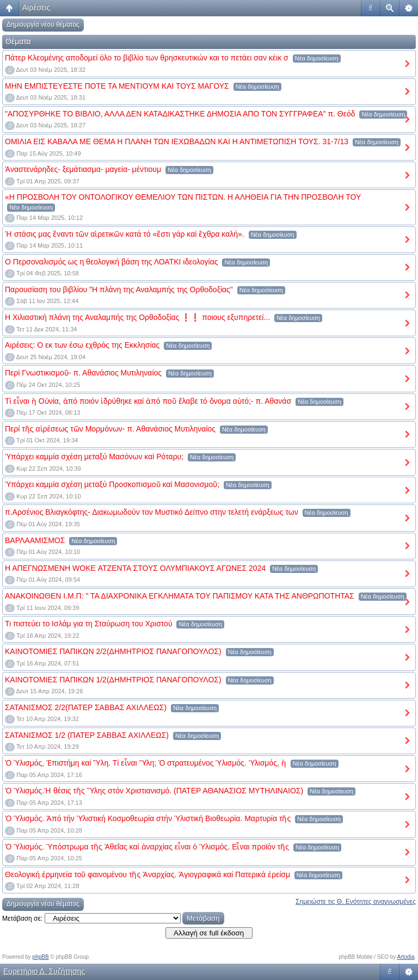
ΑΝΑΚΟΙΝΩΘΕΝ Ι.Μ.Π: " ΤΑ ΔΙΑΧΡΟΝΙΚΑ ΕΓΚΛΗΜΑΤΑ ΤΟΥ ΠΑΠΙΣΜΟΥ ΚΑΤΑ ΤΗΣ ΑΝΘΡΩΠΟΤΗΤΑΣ (180, 596)
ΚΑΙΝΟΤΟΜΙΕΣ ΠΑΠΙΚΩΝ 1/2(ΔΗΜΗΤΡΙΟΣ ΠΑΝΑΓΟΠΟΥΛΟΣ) (113, 680)
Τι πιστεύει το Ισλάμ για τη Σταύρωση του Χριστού (89, 624)
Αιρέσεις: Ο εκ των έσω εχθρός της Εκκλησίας (82, 345)
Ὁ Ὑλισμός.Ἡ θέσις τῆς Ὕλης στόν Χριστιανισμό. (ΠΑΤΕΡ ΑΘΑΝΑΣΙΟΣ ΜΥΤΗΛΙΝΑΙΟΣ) (154, 791)
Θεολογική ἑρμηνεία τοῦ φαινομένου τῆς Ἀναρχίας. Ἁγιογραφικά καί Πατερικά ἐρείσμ (147, 874)
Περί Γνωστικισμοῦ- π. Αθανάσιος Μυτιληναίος (83, 373)
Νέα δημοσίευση (317, 58)
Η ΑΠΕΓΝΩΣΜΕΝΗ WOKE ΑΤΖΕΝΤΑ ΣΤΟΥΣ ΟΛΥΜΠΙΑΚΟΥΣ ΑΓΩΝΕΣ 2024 (135, 568)
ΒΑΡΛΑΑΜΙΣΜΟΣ (35, 540)
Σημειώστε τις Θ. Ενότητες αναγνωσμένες (356, 902)
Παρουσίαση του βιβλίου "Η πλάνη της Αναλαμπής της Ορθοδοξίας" (119, 289)
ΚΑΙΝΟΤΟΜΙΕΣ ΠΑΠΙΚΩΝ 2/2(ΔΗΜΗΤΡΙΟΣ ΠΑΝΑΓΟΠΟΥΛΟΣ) (113, 651)
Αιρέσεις (36, 8)
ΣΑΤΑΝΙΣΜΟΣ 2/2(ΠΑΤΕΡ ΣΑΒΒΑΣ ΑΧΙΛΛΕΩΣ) (86, 707)
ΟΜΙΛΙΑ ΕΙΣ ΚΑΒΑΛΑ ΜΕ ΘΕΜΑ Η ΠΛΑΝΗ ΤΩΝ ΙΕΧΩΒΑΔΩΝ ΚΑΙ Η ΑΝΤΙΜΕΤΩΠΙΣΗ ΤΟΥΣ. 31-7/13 (177, 141)
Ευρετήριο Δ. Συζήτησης (44, 971)
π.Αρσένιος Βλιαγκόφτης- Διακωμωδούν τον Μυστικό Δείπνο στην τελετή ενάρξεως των (152, 512)
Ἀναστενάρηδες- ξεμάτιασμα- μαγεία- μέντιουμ (83, 169)
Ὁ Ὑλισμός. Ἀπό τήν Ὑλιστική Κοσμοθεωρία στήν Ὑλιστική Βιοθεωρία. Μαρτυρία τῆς (148, 818)
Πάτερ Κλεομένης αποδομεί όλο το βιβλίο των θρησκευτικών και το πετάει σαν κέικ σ (147, 58)
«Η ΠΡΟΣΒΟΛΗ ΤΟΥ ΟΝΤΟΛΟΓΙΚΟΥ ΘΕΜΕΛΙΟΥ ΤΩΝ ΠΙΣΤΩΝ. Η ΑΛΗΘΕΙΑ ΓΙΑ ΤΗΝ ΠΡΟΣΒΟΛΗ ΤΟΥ (183, 197)
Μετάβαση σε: (22, 919)
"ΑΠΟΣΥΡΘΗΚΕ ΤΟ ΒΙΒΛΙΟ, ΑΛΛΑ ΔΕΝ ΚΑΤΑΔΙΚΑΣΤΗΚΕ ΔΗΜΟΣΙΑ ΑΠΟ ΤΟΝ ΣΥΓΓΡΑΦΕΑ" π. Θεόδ (180, 114)
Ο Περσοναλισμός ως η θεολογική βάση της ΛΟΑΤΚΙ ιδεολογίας (112, 262)
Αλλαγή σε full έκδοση (209, 933)
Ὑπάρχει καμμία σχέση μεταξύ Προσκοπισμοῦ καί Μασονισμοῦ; (112, 484)
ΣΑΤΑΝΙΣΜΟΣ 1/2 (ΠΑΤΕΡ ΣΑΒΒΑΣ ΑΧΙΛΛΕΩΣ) (87, 735)
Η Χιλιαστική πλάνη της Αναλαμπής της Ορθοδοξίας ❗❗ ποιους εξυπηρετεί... (137, 317)
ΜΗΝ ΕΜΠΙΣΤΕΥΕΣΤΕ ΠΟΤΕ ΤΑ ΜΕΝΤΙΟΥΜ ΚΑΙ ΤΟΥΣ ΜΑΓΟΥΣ (117, 86)
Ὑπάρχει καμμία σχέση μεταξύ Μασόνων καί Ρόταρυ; (94, 457)
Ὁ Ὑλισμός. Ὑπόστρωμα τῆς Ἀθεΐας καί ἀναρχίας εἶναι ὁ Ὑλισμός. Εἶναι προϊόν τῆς (147, 847)
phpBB (41, 957)
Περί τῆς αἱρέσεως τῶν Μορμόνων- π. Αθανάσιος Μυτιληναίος (110, 429)
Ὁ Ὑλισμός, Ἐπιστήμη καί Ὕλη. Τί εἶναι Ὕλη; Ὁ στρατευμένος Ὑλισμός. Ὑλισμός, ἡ (146, 763)
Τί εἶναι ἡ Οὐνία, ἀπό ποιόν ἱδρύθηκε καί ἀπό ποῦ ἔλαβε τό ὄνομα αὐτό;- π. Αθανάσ (148, 401)
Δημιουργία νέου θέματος (43, 24)
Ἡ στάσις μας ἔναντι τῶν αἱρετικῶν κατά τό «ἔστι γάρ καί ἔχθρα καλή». (125, 234)
